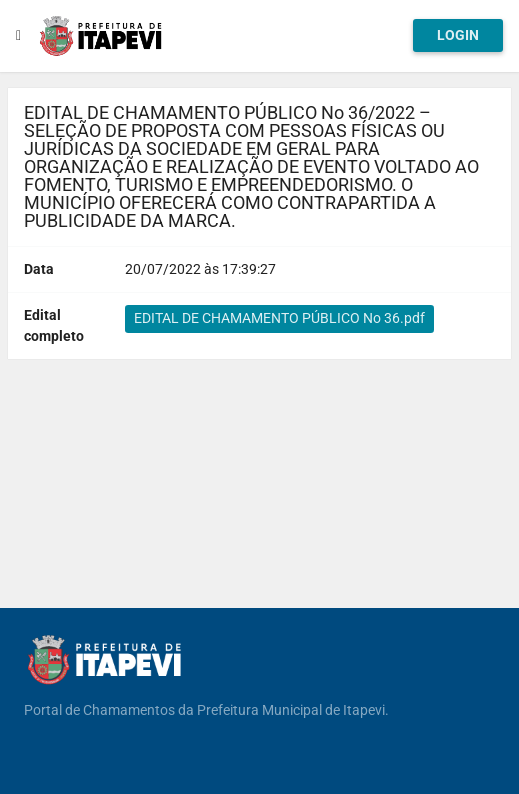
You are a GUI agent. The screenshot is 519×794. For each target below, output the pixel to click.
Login (458, 35)
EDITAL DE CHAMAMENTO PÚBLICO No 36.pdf (279, 318)
